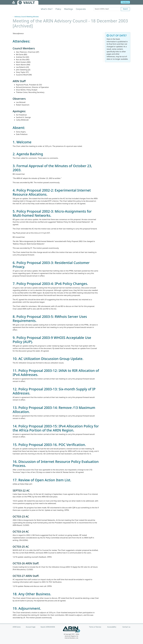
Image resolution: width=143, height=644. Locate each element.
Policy (58, 9)
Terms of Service (95, 627)
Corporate (81, 9)
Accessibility (112, 627)
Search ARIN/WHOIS (48, 627)
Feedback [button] (125, 2)
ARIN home (17, 627)
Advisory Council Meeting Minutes (27, 17)
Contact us (126, 627)
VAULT (29, 3)
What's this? (47, 9)
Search (125, 9)
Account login (31, 627)
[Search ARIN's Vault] (107, 9)
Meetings (69, 9)
